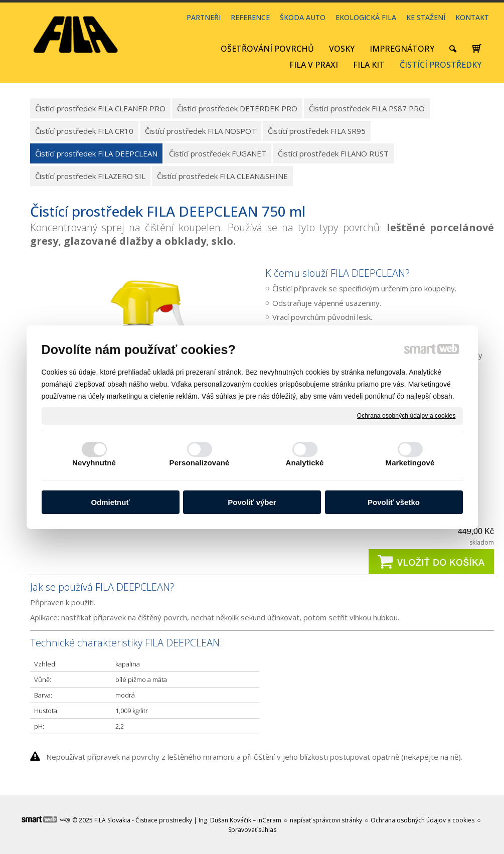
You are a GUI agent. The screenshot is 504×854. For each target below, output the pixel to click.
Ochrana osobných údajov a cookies (406, 415)
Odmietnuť (110, 502)
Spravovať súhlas (252, 830)
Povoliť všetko (394, 502)
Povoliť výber (252, 502)
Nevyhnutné (94, 463)
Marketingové (410, 463)
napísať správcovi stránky (326, 820)
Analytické (304, 463)
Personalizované (200, 463)
